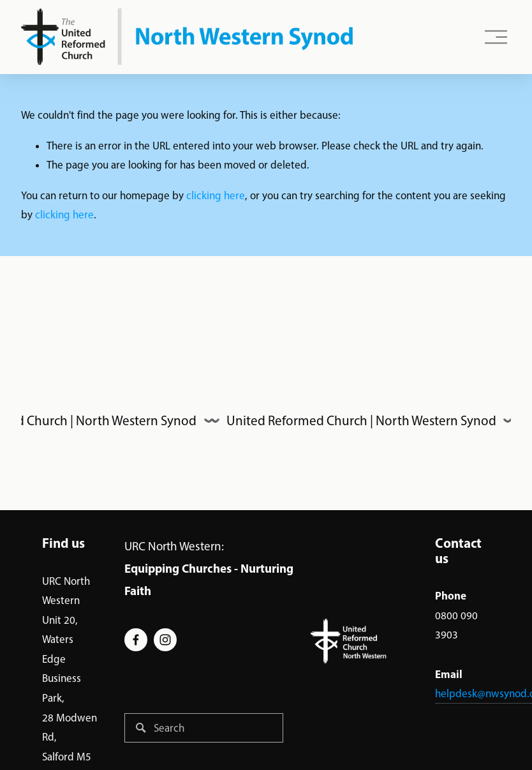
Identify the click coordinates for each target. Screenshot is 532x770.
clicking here (216, 195)
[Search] (203, 728)
